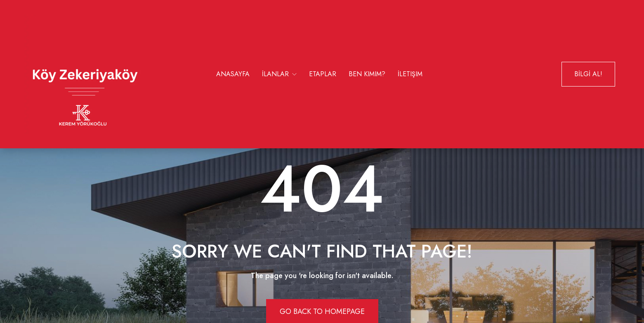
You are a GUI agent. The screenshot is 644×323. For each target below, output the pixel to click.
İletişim (410, 74)
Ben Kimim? (367, 74)
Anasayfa (233, 74)
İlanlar (276, 74)
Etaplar (323, 74)
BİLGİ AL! (588, 74)
